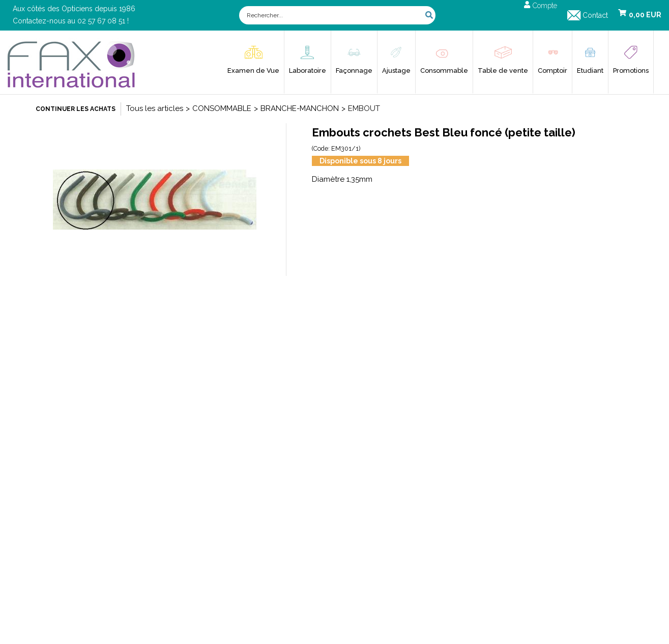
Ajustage (396, 71)
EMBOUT (364, 108)
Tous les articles (155, 108)
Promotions (631, 71)
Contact (595, 15)
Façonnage (354, 71)
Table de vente (503, 71)
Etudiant (590, 71)
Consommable (444, 71)
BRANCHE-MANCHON (300, 108)
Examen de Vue (253, 71)
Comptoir (552, 71)
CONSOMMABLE (222, 108)
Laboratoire (308, 71)
